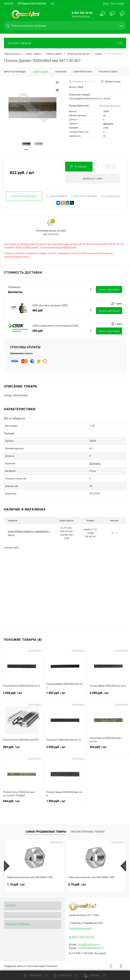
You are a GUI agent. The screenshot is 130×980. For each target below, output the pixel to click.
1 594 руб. (65, 803)
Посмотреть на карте (80, 928)
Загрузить (108, 124)
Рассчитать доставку (84, 196)
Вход (106, 3)
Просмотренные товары (87, 832)
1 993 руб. (65, 695)
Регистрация (117, 3)
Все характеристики (110, 106)
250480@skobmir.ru (91, 948)
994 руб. (22, 749)
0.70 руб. (77, 884)
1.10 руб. (16, 884)
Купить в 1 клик (93, 178)
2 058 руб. (22, 695)
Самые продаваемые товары (46, 832)
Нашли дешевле (56, 196)
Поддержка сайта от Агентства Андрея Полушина (30, 966)
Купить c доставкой (109, 290)
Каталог (9, 4)
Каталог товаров (65, 43)
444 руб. (108, 749)
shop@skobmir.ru (89, 945)
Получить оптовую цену (24, 196)
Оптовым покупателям (32, 4)
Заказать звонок (81, 16)
